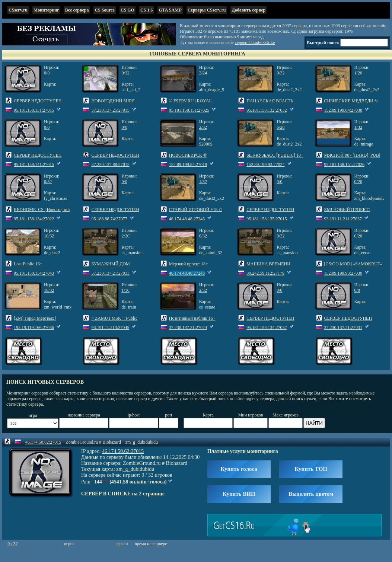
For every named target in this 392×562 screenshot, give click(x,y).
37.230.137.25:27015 (110, 110)
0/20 (358, 182)
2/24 (203, 73)
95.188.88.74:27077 (109, 219)
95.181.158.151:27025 (189, 110)
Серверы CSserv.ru (207, 10)
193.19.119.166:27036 (34, 328)
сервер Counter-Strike (255, 42)
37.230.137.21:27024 (188, 328)
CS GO (128, 10)
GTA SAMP (170, 10)
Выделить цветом (311, 494)
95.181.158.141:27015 (34, 165)
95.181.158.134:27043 (34, 273)
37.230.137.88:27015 (110, 165)
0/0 (47, 73)
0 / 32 (12, 544)
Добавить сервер (248, 10)
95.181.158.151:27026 (344, 165)
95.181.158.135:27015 (267, 219)
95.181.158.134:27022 (34, 219)
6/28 (281, 127)
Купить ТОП (311, 469)
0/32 (125, 73)
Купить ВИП (239, 494)
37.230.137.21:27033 (110, 273)
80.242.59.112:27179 (265, 273)
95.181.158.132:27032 (267, 110)
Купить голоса (239, 469)
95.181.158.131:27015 (34, 110)
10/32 (49, 236)
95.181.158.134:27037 (267, 328)
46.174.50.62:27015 (43, 442)
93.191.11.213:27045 (110, 328)
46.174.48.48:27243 (187, 273)
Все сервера (77, 10)
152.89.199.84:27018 (188, 165)
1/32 (358, 127)
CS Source (104, 10)
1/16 (125, 290)
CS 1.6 (146, 10)
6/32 (203, 236)
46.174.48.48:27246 (187, 219)
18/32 (49, 290)
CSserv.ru (18, 10)
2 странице (152, 494)
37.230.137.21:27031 (343, 328)
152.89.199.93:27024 (265, 165)
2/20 (125, 236)
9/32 (281, 236)
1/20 (358, 73)
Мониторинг (46, 10)
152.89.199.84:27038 (343, 110)
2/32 (203, 127)
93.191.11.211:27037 (343, 219)
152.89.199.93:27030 (343, 273)
